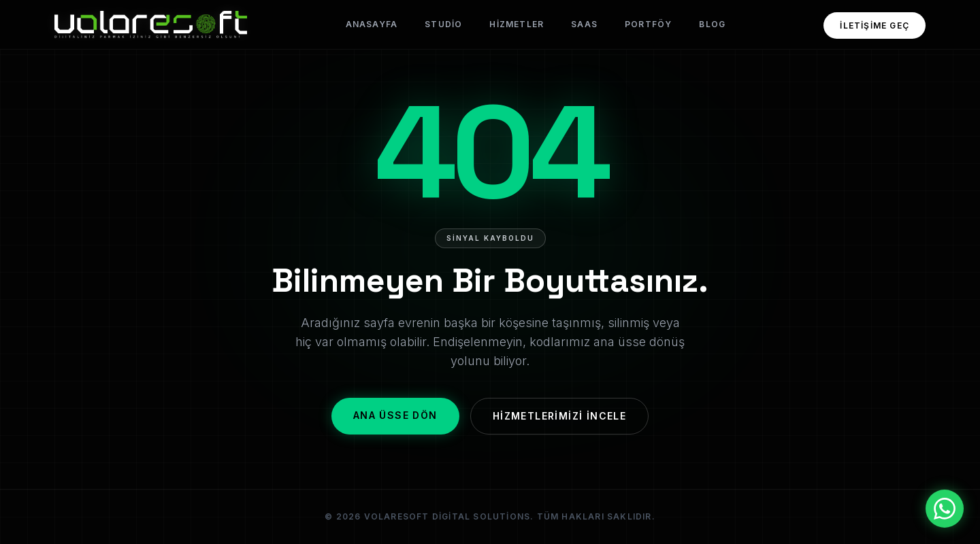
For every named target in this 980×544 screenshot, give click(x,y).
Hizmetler (517, 24)
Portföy (648, 24)
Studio (443, 24)
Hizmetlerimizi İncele (559, 416)
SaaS (584, 24)
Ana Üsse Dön (395, 415)
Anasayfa (372, 24)
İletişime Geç (875, 26)
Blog (712, 24)
